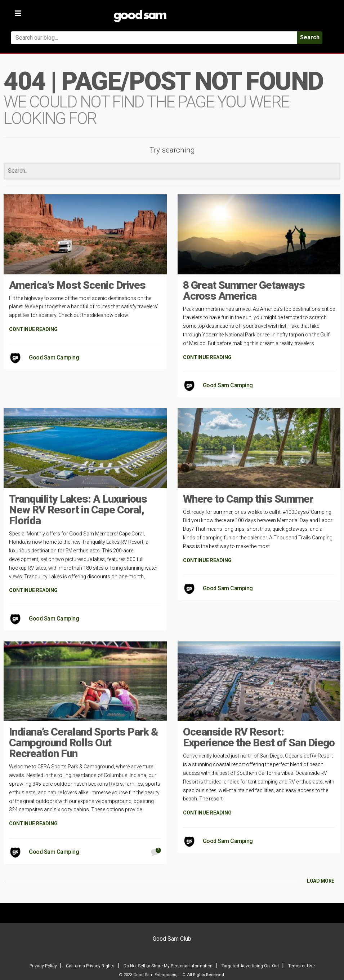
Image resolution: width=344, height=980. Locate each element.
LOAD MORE (321, 881)
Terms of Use (301, 966)
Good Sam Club (172, 939)
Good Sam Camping (54, 357)
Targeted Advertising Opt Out (250, 966)
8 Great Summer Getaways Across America (244, 290)
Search (310, 37)
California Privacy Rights (90, 966)
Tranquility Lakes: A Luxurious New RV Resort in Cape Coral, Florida (78, 510)
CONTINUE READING (33, 329)
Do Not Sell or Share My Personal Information (168, 966)
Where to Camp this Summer (248, 499)
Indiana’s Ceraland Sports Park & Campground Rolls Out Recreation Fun (84, 743)
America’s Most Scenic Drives (77, 285)
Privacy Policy (43, 966)
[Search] (172, 171)
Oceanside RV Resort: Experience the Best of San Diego (259, 737)
